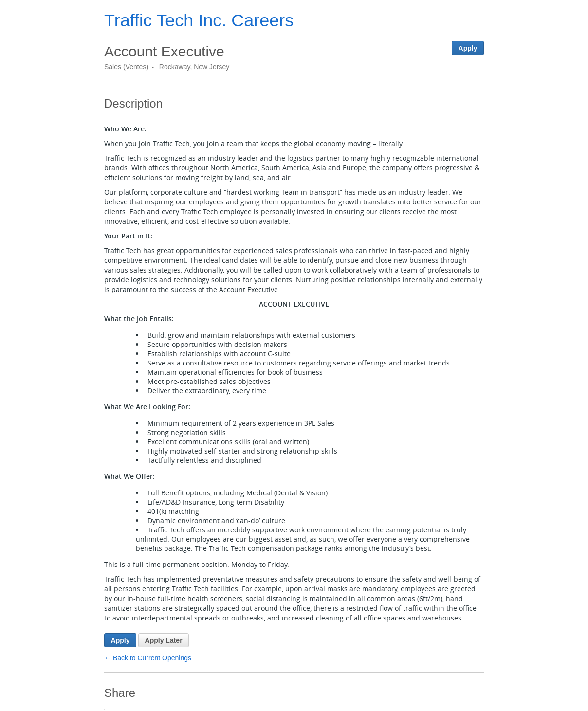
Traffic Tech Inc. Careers (199, 20)
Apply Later (164, 640)
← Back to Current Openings (148, 658)
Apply (468, 48)
